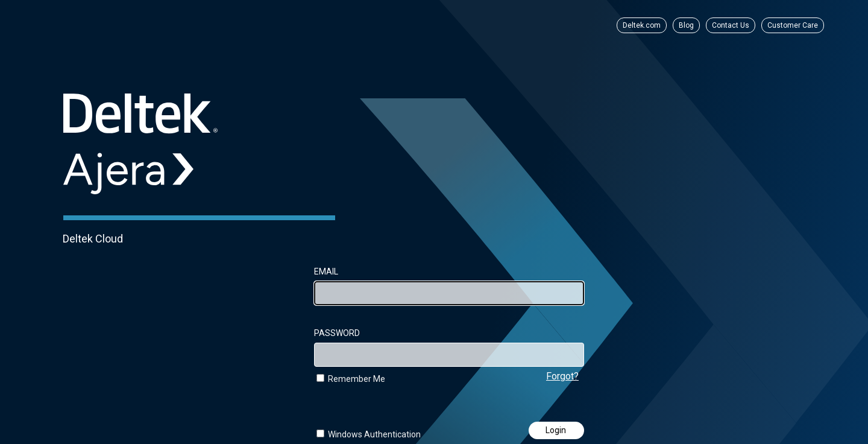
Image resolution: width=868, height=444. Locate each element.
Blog (686, 25)
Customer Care (793, 25)
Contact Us (731, 25)
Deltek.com (642, 25)
